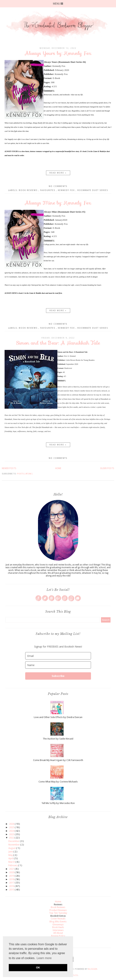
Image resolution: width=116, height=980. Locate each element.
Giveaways (58, 924)
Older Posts (107, 468)
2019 (12, 876)
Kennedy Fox (67, 190)
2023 (12, 834)
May (11, 855)
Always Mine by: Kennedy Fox (58, 203)
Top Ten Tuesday (58, 913)
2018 (12, 879)
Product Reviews (58, 910)
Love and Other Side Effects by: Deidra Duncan (58, 717)
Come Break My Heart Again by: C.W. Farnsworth (58, 760)
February (13, 865)
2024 (12, 831)
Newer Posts (9, 468)
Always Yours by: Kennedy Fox (58, 53)
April (11, 858)
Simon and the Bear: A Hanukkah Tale (58, 343)
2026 (12, 824)
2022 (12, 838)
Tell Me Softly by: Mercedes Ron (58, 803)
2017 (12, 883)
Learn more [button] (44, 958)
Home (58, 468)
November (14, 845)
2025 (12, 827)
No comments (58, 186)
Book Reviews (29, 190)
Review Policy (58, 936)
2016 (12, 886)
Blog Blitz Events (58, 922)
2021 (12, 869)
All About (58, 933)
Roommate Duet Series (93, 190)
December (14, 841)
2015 (12, 890)
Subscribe (58, 676)
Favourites (48, 190)
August (12, 848)
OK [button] (38, 968)
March (12, 862)
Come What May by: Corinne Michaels (58, 782)
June (11, 852)
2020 (12, 872)
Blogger (93, 969)
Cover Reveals (58, 919)
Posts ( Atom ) (25, 474)
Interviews (58, 930)
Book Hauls (58, 927)
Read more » (58, 173)
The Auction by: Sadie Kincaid (58, 739)
